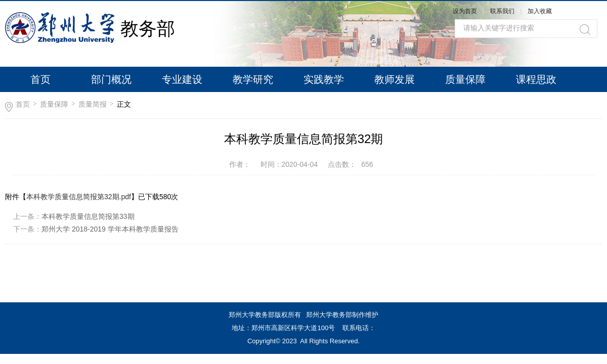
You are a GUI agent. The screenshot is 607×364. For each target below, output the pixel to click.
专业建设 (182, 79)
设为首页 (465, 11)
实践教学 (324, 79)
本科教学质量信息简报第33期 (88, 216)
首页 (40, 79)
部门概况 (111, 79)
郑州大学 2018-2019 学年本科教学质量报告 (110, 229)
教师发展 (395, 79)
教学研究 (253, 79)
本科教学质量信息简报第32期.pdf (79, 197)
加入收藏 (540, 11)
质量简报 (93, 104)
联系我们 (503, 11)
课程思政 (536, 79)
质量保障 (465, 79)
